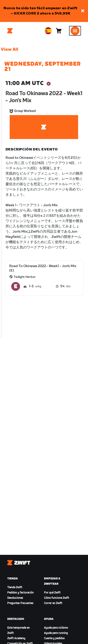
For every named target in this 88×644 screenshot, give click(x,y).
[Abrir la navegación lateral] (75, 31)
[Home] (10, 31)
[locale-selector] (48, 31)
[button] (83, 11)
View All (10, 49)
